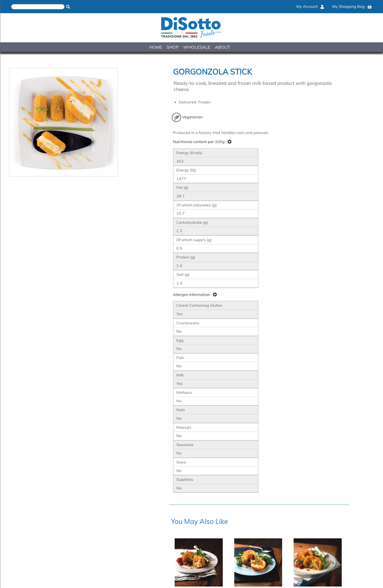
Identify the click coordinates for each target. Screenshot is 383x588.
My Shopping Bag (352, 6)
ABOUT (223, 47)
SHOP (173, 47)
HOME (156, 47)
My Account (310, 6)
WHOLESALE (197, 47)
